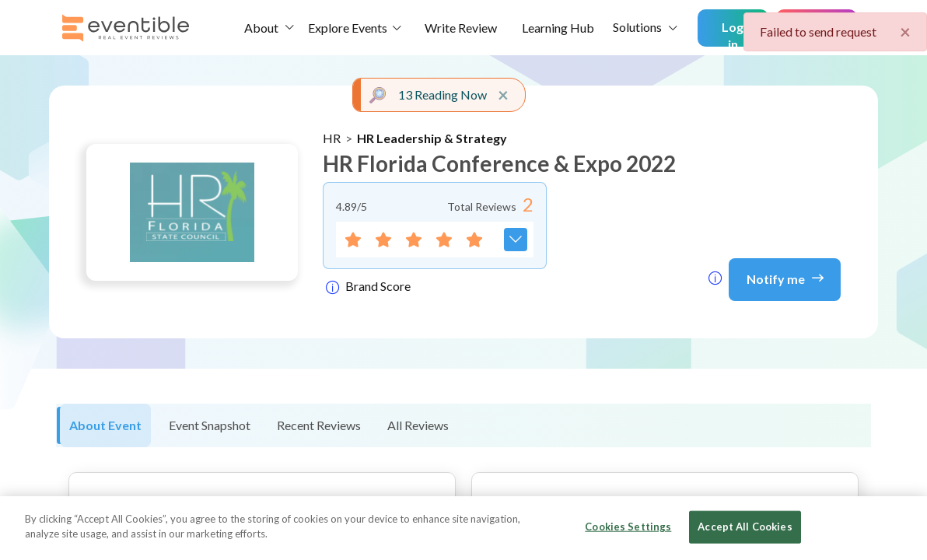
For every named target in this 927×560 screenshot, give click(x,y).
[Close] (902, 527)
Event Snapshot (210, 425)
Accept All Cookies (745, 527)
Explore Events (348, 28)
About (261, 28)
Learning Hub (558, 28)
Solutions (637, 27)
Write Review (461, 28)
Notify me (785, 278)
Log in (733, 33)
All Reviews (418, 425)
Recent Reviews (319, 425)
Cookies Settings (628, 527)
